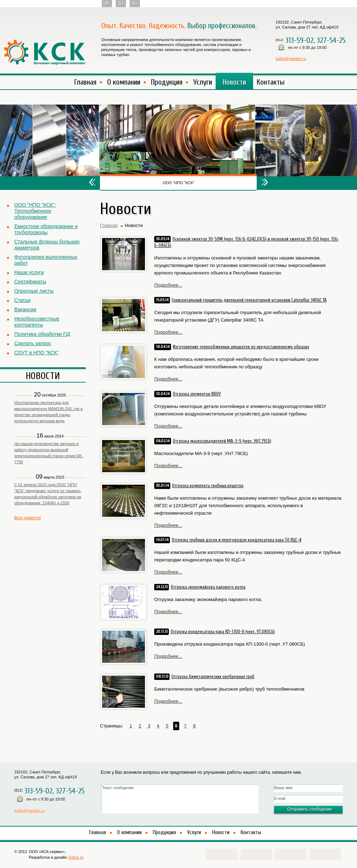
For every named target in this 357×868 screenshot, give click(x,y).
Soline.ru (76, 857)
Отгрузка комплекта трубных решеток (208, 486)
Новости (234, 82)
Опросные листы (34, 291)
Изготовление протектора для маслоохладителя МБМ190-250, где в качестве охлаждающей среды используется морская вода (49, 412)
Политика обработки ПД (42, 334)
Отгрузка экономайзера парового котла (208, 587)
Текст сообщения (180, 799)
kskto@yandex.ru (291, 59)
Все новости (27, 518)
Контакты (271, 82)
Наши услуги (29, 272)
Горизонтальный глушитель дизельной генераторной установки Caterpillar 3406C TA (249, 300)
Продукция (167, 82)
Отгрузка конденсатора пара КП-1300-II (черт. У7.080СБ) (223, 632)
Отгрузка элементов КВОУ (197, 394)
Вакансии (25, 309)
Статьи (22, 300)
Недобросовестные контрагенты (37, 322)
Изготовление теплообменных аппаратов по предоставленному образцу (241, 347)
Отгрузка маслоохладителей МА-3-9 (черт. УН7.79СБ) (222, 441)
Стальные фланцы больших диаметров (47, 245)
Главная (85, 82)
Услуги (203, 82)
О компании (124, 82)
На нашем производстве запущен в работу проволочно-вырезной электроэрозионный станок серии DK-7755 (49, 453)
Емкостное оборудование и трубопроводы (46, 229)
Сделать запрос (33, 343)
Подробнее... (168, 285)
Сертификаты (30, 282)
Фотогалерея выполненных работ (46, 260)
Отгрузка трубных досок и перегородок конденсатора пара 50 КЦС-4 (237, 540)
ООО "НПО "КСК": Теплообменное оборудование (35, 211)
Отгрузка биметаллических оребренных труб (213, 677)
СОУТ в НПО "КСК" (36, 353)
